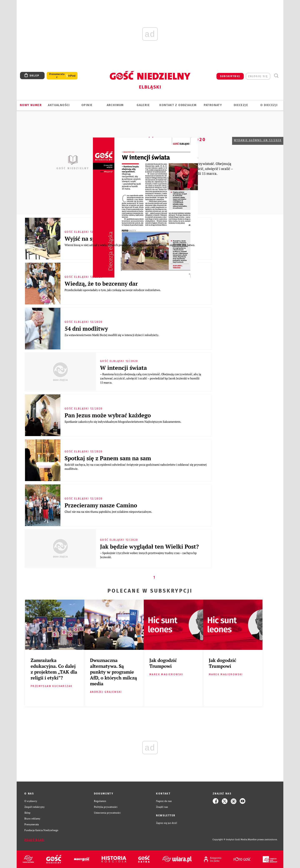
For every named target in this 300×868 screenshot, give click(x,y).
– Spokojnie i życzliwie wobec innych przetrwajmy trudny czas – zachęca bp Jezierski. (148, 555)
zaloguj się (258, 76)
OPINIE (87, 105)
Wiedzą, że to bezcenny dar (101, 284)
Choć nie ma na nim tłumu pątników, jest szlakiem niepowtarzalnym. (109, 512)
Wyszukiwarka (276, 76)
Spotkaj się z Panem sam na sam (108, 458)
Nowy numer (31, 105)
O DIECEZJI (269, 105)
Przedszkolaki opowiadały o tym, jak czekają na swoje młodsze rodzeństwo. (113, 290)
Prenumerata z (57, 76)
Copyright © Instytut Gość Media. (230, 840)
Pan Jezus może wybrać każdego (108, 415)
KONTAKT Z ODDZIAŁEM (178, 105)
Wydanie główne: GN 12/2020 (258, 140)
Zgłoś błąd (34, 840)
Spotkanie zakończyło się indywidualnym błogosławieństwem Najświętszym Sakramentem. (123, 422)
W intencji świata (123, 368)
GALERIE (143, 105)
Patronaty (213, 105)
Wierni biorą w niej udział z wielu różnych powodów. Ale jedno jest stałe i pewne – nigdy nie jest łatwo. (130, 245)
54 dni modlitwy (86, 329)
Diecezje (241, 105)
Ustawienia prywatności (107, 813)
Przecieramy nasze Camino (101, 505)
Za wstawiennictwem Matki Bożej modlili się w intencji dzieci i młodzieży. (112, 335)
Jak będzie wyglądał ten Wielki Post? (149, 547)
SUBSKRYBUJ (230, 76)
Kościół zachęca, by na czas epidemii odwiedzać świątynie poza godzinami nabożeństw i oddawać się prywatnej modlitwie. (136, 467)
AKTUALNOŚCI (59, 105)
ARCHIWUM (115, 105)
